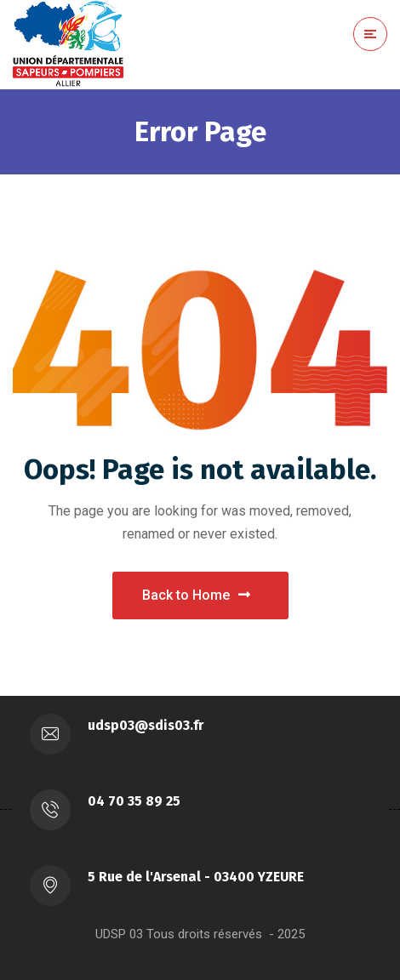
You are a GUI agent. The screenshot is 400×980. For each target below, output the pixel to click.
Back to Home (196, 595)
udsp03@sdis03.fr (146, 725)
